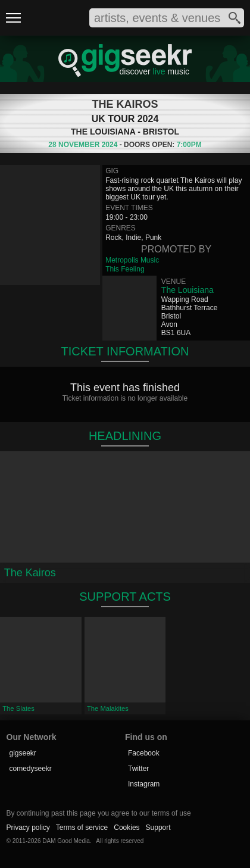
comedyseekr (31, 769)
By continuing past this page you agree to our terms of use (99, 813)
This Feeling (125, 269)
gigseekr (23, 753)
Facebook (144, 753)
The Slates (18, 708)
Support (158, 828)
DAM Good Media (66, 841)
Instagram (144, 784)
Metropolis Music (132, 260)
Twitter (138, 769)
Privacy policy (28, 828)
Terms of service (82, 828)
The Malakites (108, 708)
